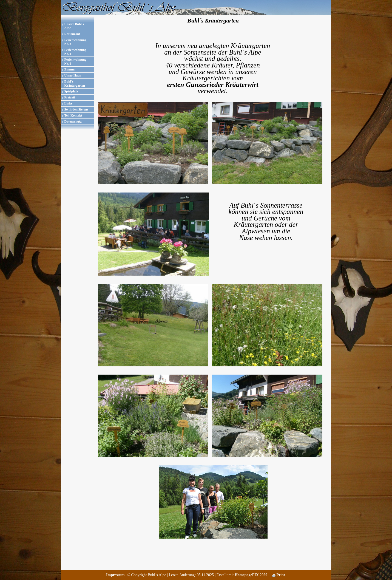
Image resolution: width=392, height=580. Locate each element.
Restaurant (72, 34)
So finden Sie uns (76, 109)
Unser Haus (73, 75)
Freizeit (70, 97)
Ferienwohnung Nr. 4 (76, 52)
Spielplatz (71, 91)
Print (279, 575)
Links (68, 103)
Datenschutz (73, 121)
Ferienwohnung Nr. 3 (76, 42)
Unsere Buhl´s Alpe (74, 26)
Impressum (115, 575)
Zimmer (70, 69)
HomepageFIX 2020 (251, 575)
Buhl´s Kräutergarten (75, 83)
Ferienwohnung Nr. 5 (76, 61)
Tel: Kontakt (73, 115)
